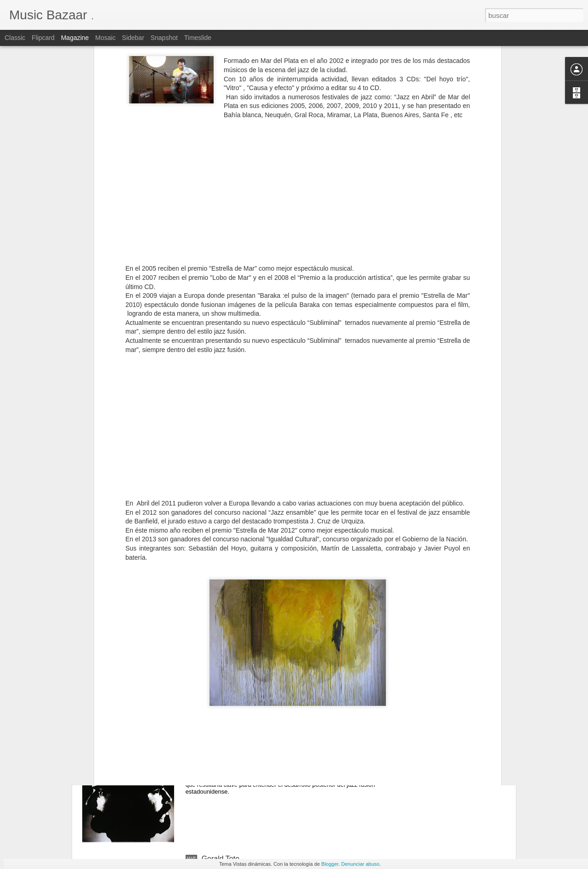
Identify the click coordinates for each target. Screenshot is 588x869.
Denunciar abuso (360, 864)
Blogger (330, 864)
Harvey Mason (225, 650)
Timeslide (198, 38)
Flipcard (43, 38)
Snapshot (164, 38)
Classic (15, 38)
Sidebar (133, 38)
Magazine (75, 38)
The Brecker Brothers (237, 754)
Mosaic (105, 38)
